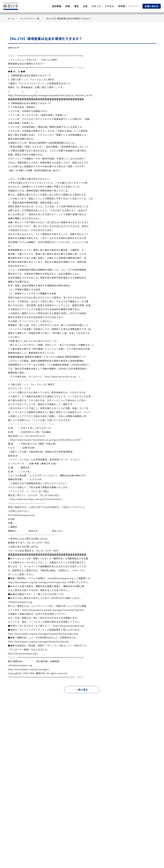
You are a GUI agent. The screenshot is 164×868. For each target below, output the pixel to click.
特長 (68, 6)
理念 (77, 6)
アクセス (109, 6)
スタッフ (96, 6)
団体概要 (57, 6)
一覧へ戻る (82, 690)
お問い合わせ (152, 6)
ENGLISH (133, 6)
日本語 (122, 6)
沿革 (85, 6)
